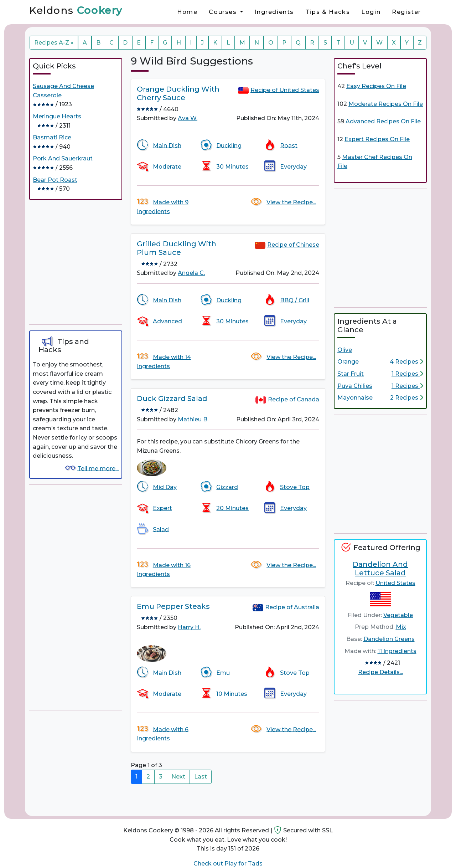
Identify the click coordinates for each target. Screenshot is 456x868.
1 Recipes (407, 374)
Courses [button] (224, 12)
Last (201, 777)
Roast (289, 145)
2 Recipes (407, 398)
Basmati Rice (52, 137)
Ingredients (274, 12)
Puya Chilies (355, 386)
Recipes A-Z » (54, 43)
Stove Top (295, 487)
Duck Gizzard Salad (172, 399)
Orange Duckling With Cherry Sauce (178, 93)
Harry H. (189, 627)
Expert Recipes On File (377, 139)
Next (178, 777)
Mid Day (165, 487)
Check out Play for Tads (228, 864)
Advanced (167, 321)
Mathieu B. (193, 419)
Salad (161, 529)
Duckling (229, 145)
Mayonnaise (355, 398)
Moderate (167, 167)
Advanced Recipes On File (383, 121)
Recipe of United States (285, 90)
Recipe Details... (380, 672)
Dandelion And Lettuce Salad (380, 569)
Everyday (293, 167)
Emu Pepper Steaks (173, 606)
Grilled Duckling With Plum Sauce (177, 248)
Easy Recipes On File (376, 86)
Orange (348, 362)
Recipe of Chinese (293, 245)
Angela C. (191, 273)
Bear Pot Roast (55, 180)
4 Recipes (406, 362)
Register (406, 12)
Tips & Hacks (328, 12)
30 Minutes (232, 167)
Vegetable (398, 615)
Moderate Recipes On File (386, 104)
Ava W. (188, 118)
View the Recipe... (291, 202)
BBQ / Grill (295, 300)
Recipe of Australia (292, 608)
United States (395, 583)
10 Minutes (232, 694)
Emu (223, 672)
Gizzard (227, 487)
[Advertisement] (83, 265)
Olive (345, 350)
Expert (162, 508)
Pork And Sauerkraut (63, 158)
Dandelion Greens (389, 639)
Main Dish (167, 145)
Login (371, 12)
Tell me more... (98, 468)
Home (187, 12)
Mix (401, 627)
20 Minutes (232, 508)
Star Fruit (351, 374)
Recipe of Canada (294, 399)
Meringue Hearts (57, 116)
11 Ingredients (397, 651)
